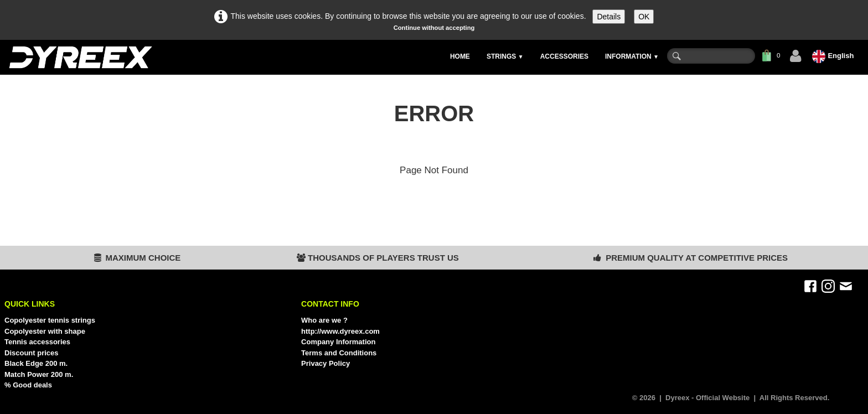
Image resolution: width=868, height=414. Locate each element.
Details (609, 17)
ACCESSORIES (564, 56)
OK (644, 17)
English (834, 56)
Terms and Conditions (339, 353)
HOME (460, 56)
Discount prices (32, 353)
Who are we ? (324, 320)
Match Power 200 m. (39, 374)
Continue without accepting (434, 28)
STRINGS (505, 56)
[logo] (80, 57)
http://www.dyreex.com (340, 331)
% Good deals (28, 385)
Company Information (338, 342)
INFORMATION (632, 56)
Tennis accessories (37, 342)
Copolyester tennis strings (50, 320)
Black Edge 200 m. (36, 363)
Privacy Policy (325, 363)
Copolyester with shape (45, 331)
